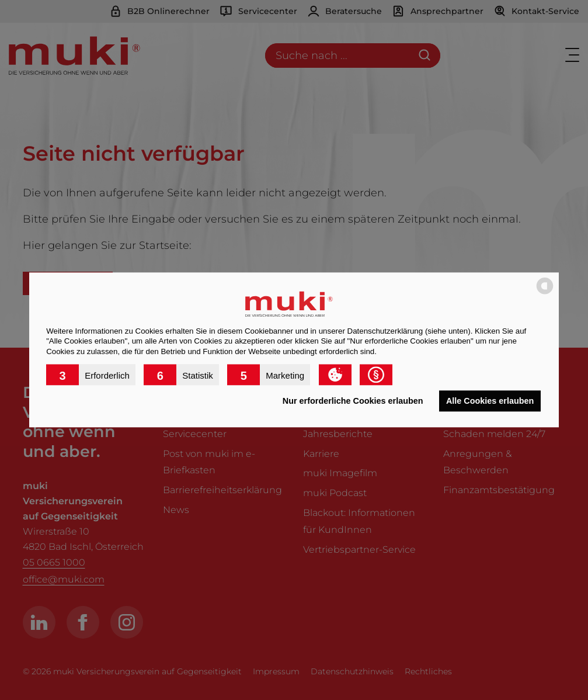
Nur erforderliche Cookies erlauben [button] (353, 401)
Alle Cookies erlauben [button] (490, 401)
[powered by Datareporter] (545, 294)
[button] (91, 375)
